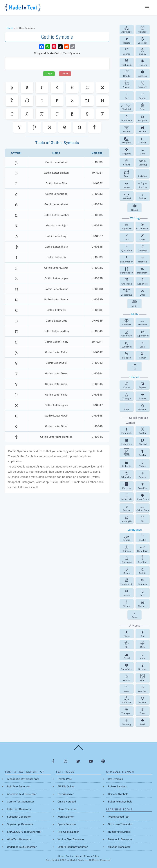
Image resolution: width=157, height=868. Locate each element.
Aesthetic (127, 29)
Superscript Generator (20, 824)
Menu (142, 151)
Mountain (127, 700)
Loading (143, 163)
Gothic (142, 571)
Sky (127, 645)
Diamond (143, 407)
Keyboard (127, 226)
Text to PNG (65, 779)
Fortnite (127, 486)
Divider (142, 197)
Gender (142, 96)
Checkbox (127, 281)
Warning (127, 722)
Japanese (143, 582)
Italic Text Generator (19, 809)
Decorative (127, 292)
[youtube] (91, 761)
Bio (142, 519)
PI (135, 366)
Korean (127, 593)
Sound (135, 207)
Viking (127, 604)
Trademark (142, 270)
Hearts (127, 40)
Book (135, 303)
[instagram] (66, 761)
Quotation (127, 248)
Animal (127, 84)
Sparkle (142, 185)
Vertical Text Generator (71, 839)
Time (142, 107)
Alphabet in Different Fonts (23, 779)
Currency (142, 40)
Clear (65, 74)
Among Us (127, 519)
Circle (127, 385)
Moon (142, 656)
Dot (127, 96)
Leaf (142, 722)
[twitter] (78, 761)
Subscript (127, 344)
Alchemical (127, 118)
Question (143, 248)
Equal (142, 344)
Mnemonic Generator (120, 839)
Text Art (127, 107)
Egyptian (143, 560)
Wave (127, 689)
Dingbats (127, 151)
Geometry (127, 333)
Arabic (127, 537)
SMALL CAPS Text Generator (24, 832)
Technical (127, 62)
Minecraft (127, 497)
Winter (127, 678)
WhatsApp (127, 475)
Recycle (142, 118)
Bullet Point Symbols (120, 802)
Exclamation (127, 259)
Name (127, 185)
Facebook (127, 431)
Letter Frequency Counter (73, 847)
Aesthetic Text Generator (22, 794)
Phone (127, 129)
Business (142, 84)
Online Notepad (67, 802)
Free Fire (143, 486)
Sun (142, 634)
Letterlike (142, 281)
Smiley (142, 51)
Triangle (127, 396)
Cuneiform (143, 548)
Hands (127, 73)
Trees (142, 711)
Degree (127, 51)
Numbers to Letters (119, 832)
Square (143, 385)
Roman (143, 355)
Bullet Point (142, 226)
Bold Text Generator (19, 786)
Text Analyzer (66, 794)
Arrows (143, 396)
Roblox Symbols (117, 786)
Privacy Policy (92, 856)
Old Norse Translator (120, 824)
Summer (143, 667)
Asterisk (142, 73)
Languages (135, 530)
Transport (127, 711)
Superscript (143, 333)
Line (127, 407)
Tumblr (143, 453)
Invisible (142, 176)
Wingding (127, 140)
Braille (142, 537)
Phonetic (143, 604)
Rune (135, 615)
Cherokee (127, 560)
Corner (143, 140)
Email (143, 292)
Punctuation (127, 270)
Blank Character (67, 809)
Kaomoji (127, 196)
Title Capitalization (68, 832)
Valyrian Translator (119, 847)
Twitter (143, 431)
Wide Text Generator (19, 839)
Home (10, 28)
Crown (127, 162)
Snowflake (127, 667)
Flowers (143, 62)
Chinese (127, 548)
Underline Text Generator (22, 847)
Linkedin (127, 464)
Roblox (127, 508)
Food (127, 174)
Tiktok (142, 464)
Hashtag (142, 259)
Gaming (143, 475)
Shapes (135, 377)
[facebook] (53, 761)
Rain (142, 645)
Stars (127, 634)
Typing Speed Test (119, 817)
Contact (70, 856)
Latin (143, 593)
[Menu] (147, 8)
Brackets (142, 322)
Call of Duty (143, 508)
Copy (49, 74)
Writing (135, 218)
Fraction (127, 355)
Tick (127, 237)
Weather (142, 689)
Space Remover (67, 824)
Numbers (127, 322)
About (79, 856)
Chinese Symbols (118, 794)
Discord (143, 442)
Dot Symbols (115, 779)
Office (142, 129)
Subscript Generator (19, 817)
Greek (127, 571)
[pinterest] (103, 761)
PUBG (127, 453)
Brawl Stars (143, 497)
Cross (142, 237)
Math (135, 314)
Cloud (127, 656)
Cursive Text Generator (20, 802)
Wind (142, 678)
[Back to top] (79, 749)
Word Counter (66, 817)
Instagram (127, 442)
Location (142, 700)
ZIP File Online (66, 786)
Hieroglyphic (127, 582)
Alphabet (143, 29)
